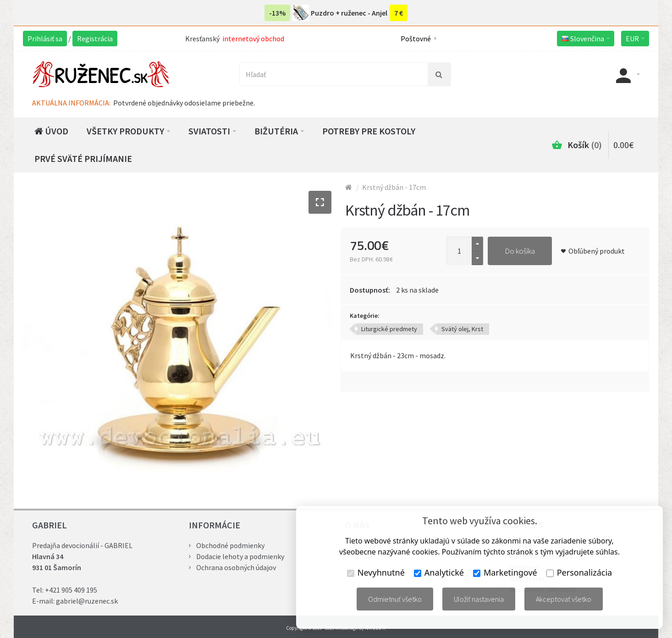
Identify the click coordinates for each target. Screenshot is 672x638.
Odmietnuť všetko (395, 599)
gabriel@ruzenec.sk (87, 601)
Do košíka (520, 251)
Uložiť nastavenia (479, 599)
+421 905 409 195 (71, 590)
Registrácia (95, 39)
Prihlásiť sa (45, 39)
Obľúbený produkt (597, 251)
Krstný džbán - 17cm (394, 187)
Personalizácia (579, 572)
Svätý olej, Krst (462, 329)
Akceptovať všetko (564, 599)
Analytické (439, 572)
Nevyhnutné (376, 572)
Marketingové (505, 572)
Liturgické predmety (389, 329)
